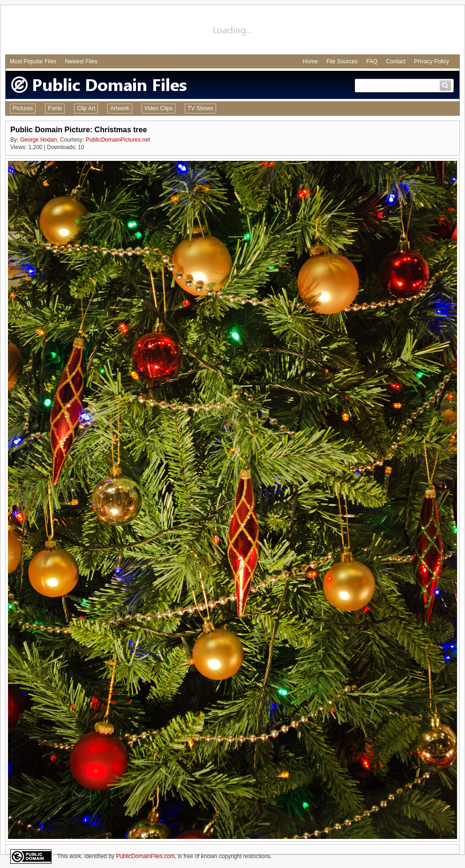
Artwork (120, 108)
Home (310, 61)
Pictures (23, 108)
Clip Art (86, 108)
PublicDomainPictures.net (118, 140)
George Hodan (39, 140)
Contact (396, 61)
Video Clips (158, 108)
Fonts (55, 108)
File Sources (342, 61)
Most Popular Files (33, 61)
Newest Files (81, 61)
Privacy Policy (431, 61)
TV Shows (200, 108)
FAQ (372, 61)
